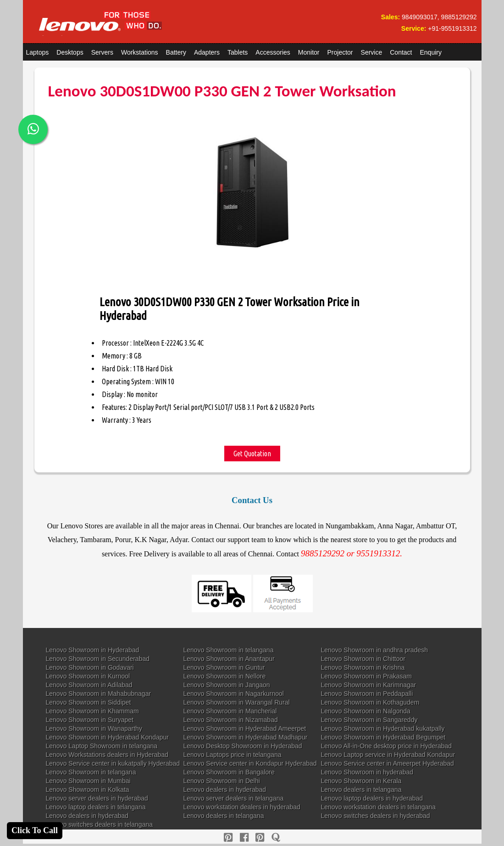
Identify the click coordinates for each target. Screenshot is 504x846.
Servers (102, 52)
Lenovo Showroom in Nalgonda (366, 711)
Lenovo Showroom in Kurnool (88, 676)
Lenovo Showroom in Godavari (90, 667)
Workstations (140, 52)
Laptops (38, 52)
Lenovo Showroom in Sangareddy (369, 720)
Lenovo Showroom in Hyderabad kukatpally (383, 728)
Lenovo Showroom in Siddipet (89, 702)
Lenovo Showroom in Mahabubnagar (99, 694)
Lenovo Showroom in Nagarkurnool (234, 694)
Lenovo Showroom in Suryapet (90, 720)
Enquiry (430, 52)
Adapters (207, 52)
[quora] (276, 838)
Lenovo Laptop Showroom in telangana (102, 746)
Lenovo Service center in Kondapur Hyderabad (250, 763)
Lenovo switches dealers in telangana (100, 824)
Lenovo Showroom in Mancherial (230, 711)
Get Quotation (252, 454)
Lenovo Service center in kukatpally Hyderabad (113, 763)
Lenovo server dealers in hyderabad (97, 798)
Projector (340, 52)
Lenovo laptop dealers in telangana (96, 807)
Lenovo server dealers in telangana (234, 798)
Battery (176, 52)
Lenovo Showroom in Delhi (222, 781)
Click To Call (35, 830)
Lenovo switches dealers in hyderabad (376, 816)
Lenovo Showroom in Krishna (363, 667)
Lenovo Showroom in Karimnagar (369, 685)
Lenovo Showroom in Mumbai (88, 781)
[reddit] (260, 838)
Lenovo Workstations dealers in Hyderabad (107, 755)
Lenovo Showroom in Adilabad (89, 685)
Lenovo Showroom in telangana (229, 650)
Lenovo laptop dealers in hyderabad (372, 798)
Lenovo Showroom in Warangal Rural (237, 702)
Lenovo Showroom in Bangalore (229, 772)
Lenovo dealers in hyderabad (225, 790)
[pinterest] (228, 838)
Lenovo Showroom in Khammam (92, 711)
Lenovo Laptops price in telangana (233, 755)
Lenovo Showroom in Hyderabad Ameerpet (245, 728)
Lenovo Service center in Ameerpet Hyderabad (388, 763)
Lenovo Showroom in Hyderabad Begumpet (383, 737)
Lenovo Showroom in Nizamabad (231, 720)
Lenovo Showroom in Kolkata (88, 790)
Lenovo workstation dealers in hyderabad (242, 807)
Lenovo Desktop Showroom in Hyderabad (243, 746)
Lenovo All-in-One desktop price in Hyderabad (387, 746)
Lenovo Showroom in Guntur (224, 667)
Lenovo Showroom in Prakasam (366, 676)
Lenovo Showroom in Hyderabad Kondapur (108, 737)
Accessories (273, 52)
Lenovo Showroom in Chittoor (363, 659)
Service (372, 52)
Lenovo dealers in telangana (361, 790)
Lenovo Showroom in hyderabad (367, 772)
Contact (401, 52)
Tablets (238, 52)
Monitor (309, 52)
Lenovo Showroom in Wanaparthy (94, 728)
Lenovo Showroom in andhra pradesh (375, 650)
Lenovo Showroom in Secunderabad (98, 659)
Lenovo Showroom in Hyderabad (93, 650)
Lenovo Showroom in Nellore (225, 676)
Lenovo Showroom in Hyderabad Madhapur (246, 737)
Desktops (70, 52)
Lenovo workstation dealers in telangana (379, 807)
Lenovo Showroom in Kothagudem (370, 702)
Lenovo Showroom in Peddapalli (367, 694)
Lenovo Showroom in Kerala (361, 781)
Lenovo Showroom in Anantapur (229, 659)
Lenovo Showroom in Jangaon (227, 685)
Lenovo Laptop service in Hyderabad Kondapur (388, 755)
